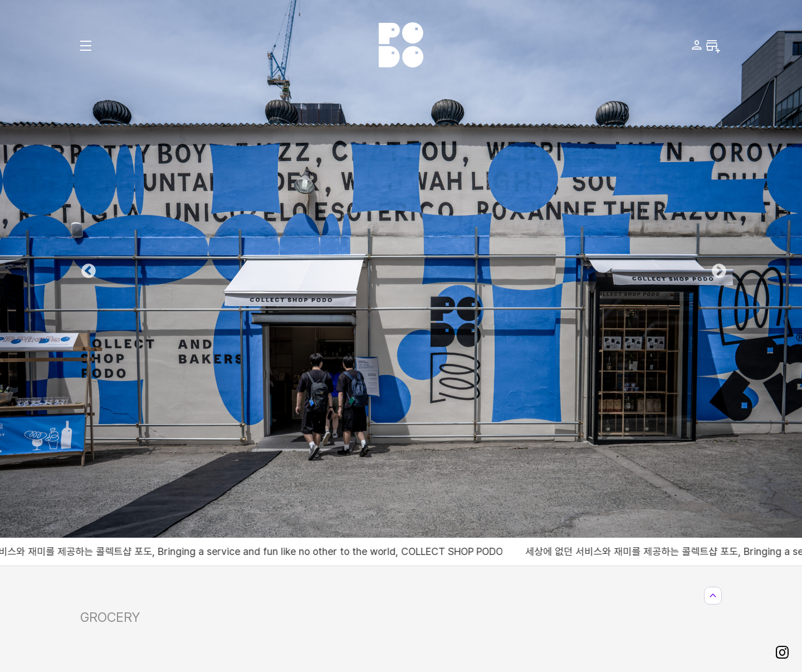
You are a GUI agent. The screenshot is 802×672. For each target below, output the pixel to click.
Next (716, 269)
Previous (86, 269)
